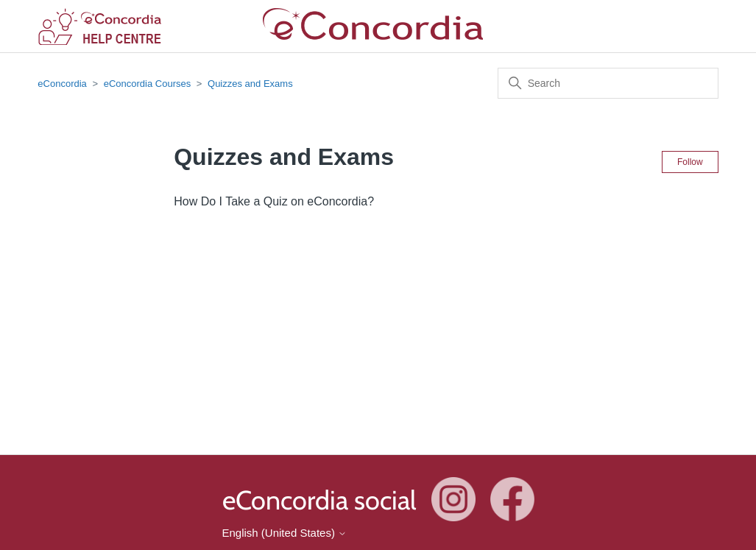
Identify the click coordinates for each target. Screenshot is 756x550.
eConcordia (62, 84)
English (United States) (285, 533)
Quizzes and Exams (250, 84)
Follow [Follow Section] (690, 162)
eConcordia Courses (149, 84)
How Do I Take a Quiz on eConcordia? (274, 201)
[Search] (608, 83)
